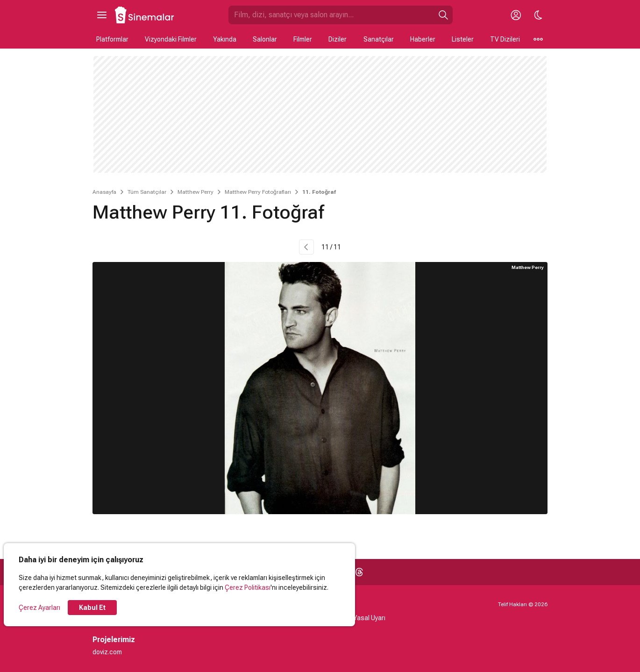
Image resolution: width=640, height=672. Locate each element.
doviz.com (107, 652)
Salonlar (265, 39)
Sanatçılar (379, 39)
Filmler (303, 39)
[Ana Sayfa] (145, 15)
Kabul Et (92, 608)
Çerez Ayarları (39, 608)
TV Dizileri (505, 39)
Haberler (423, 39)
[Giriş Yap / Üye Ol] (516, 15)
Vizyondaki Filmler (171, 39)
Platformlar (112, 39)
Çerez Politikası (248, 587)
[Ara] (443, 15)
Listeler (463, 39)
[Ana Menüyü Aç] (102, 15)
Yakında (225, 39)
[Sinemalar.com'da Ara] (331, 15)
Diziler (338, 39)
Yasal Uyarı (369, 618)
